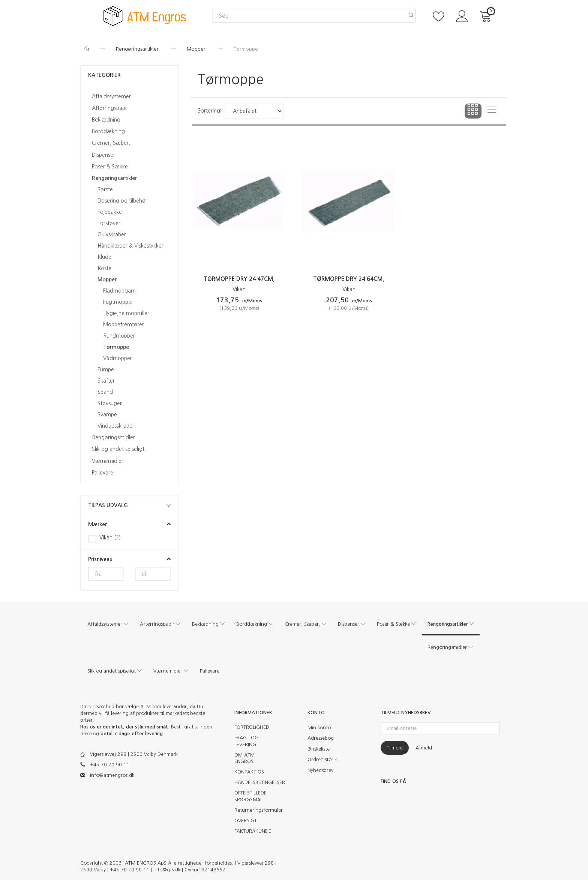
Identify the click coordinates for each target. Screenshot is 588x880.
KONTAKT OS (249, 772)
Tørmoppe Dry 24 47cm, (239, 279)
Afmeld (424, 748)
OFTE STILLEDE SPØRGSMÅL (250, 796)
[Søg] (411, 16)
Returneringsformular (256, 810)
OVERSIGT (246, 821)
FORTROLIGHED (252, 727)
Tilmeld (395, 748)
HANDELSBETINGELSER (256, 782)
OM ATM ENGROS (244, 758)
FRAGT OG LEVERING (246, 741)
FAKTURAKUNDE (253, 831)
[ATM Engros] (145, 16)
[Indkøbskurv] (487, 16)
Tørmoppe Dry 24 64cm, (349, 279)
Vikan (239, 289)
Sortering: (209, 111)
